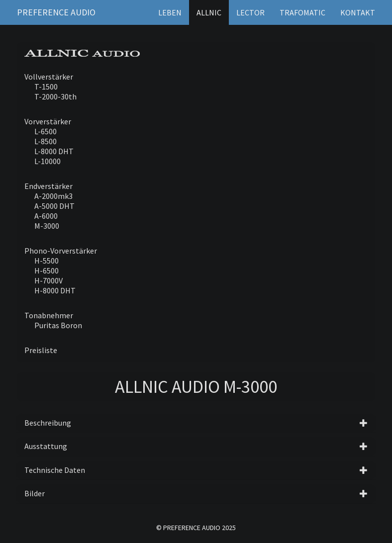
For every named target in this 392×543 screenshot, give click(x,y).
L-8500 (46, 141)
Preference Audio (56, 12)
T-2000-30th (55, 96)
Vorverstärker (48, 121)
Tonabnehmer (49, 315)
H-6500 (47, 271)
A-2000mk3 (53, 196)
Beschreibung (48, 423)
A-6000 (46, 216)
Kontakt (358, 12)
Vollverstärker (49, 77)
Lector (250, 12)
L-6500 (46, 131)
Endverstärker (49, 186)
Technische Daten (55, 470)
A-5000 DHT (54, 206)
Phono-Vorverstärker (61, 251)
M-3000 (47, 226)
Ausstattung (46, 446)
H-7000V (49, 280)
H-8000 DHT (55, 290)
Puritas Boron (58, 325)
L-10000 (48, 161)
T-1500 (46, 87)
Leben (170, 12)
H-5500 (47, 261)
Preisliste (41, 350)
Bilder (35, 493)
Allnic (209, 12)
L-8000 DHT (54, 151)
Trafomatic (302, 12)
